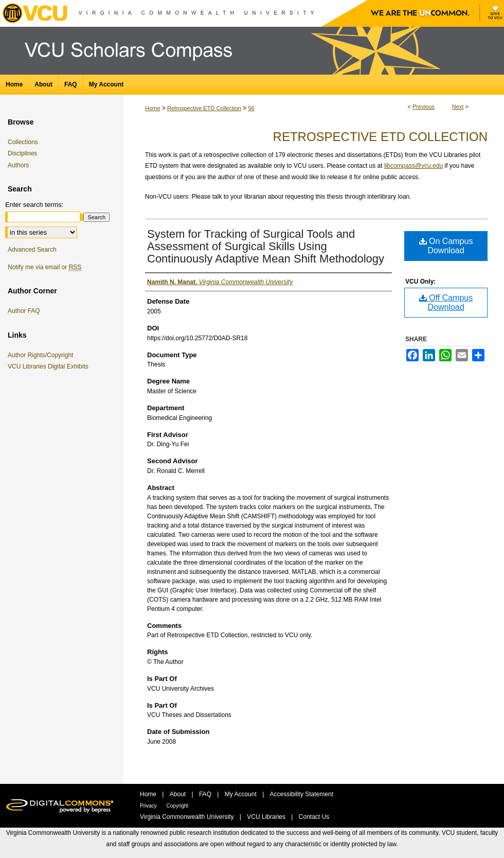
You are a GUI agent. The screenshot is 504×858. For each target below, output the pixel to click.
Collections (23, 142)
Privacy (149, 806)
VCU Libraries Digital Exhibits (50, 366)
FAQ (206, 794)
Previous (424, 107)
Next (458, 107)
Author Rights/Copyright (42, 355)
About (179, 794)
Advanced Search (32, 250)
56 (251, 108)
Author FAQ (24, 311)
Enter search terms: (34, 205)
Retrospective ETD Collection (204, 108)
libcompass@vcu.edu (413, 166)
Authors (18, 165)
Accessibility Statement (302, 794)
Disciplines (22, 153)
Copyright (178, 806)
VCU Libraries (267, 817)
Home (152, 108)
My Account (241, 794)
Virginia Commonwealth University (188, 817)
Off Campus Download (446, 302)
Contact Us (314, 817)
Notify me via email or (44, 267)
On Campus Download (446, 246)
